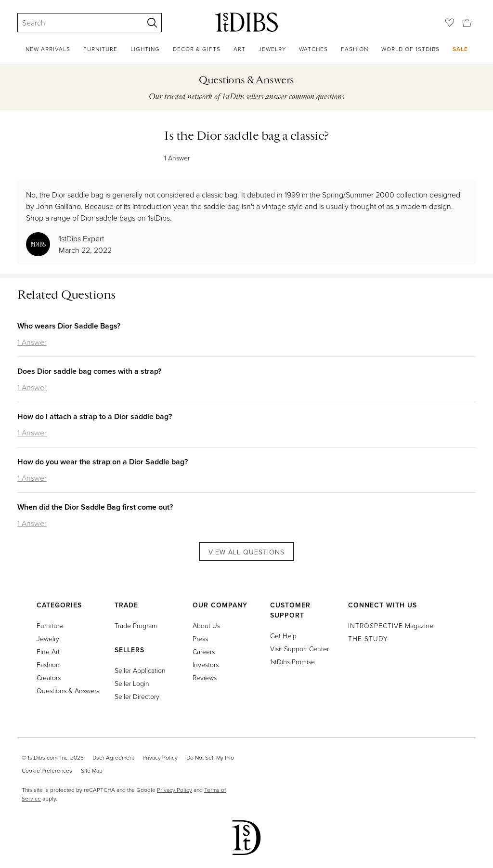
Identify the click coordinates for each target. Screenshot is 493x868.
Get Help (283, 636)
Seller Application (140, 670)
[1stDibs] (246, 22)
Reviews (205, 677)
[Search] (76, 23)
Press (200, 638)
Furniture (100, 49)
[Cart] (467, 22)
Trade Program (136, 625)
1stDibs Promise (292, 662)
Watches (313, 49)
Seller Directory (137, 696)
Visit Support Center (299, 649)
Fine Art (48, 651)
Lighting (145, 49)
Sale (460, 49)
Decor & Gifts (197, 49)
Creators (49, 677)
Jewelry (272, 49)
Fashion (355, 49)
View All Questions (246, 552)
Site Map (92, 770)
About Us (206, 625)
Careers (204, 651)
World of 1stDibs (410, 49)
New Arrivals (48, 49)
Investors (206, 664)
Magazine (391, 625)
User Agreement (113, 757)
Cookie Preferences (47, 770)
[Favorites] (450, 23)
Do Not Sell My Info (210, 757)
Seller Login (132, 683)
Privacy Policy (160, 757)
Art (240, 49)
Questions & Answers (68, 690)
